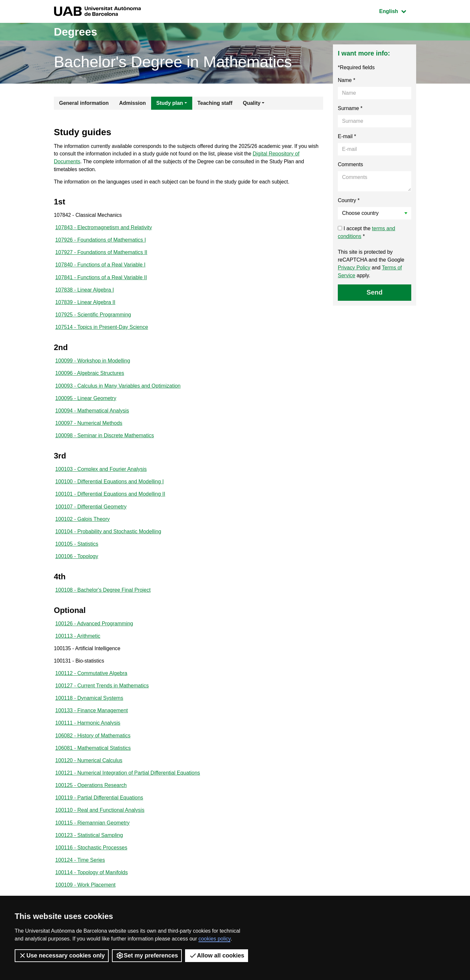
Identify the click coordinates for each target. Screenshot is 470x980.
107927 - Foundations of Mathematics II (101, 255)
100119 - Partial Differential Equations (99, 811)
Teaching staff (215, 103)
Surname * (350, 108)
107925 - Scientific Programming (93, 318)
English (398, 11)
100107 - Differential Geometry (91, 514)
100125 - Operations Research (91, 798)
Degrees (77, 32)
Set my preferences (147, 956)
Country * (349, 200)
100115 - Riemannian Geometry (92, 836)
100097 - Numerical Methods (89, 429)
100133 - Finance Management (91, 722)
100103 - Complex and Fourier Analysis (101, 475)
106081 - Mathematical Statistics (93, 760)
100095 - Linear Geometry (86, 403)
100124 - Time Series (80, 874)
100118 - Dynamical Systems (89, 709)
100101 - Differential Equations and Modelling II (110, 501)
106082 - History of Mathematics (93, 747)
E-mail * (347, 136)
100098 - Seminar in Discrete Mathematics (104, 441)
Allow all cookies (217, 956)
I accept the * (367, 232)
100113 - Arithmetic (78, 645)
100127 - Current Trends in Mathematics (102, 696)
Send (375, 292)
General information (84, 103)
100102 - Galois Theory (82, 526)
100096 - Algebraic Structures (90, 378)
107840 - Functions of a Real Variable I (100, 267)
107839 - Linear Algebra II (85, 305)
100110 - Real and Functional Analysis (100, 823)
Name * (346, 80)
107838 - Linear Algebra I (85, 293)
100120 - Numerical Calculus (89, 772)
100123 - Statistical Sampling (89, 849)
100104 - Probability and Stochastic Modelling (108, 539)
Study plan (170, 103)
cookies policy (214, 939)
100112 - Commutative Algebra (91, 683)
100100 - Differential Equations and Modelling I (109, 488)
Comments (350, 164)
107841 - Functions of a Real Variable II (101, 280)
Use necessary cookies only (62, 956)
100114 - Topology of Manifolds (91, 887)
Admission (133, 103)
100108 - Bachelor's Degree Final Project (103, 598)
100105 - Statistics (77, 552)
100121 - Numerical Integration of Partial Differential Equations (128, 785)
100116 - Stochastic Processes (91, 862)
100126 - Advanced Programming (94, 632)
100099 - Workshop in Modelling (93, 365)
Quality (252, 103)
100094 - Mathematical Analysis (92, 416)
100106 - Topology (77, 564)
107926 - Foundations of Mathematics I (101, 242)
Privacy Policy (354, 268)
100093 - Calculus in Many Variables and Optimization (118, 390)
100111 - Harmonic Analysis (88, 734)
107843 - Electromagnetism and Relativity (103, 229)
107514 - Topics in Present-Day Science (102, 331)
